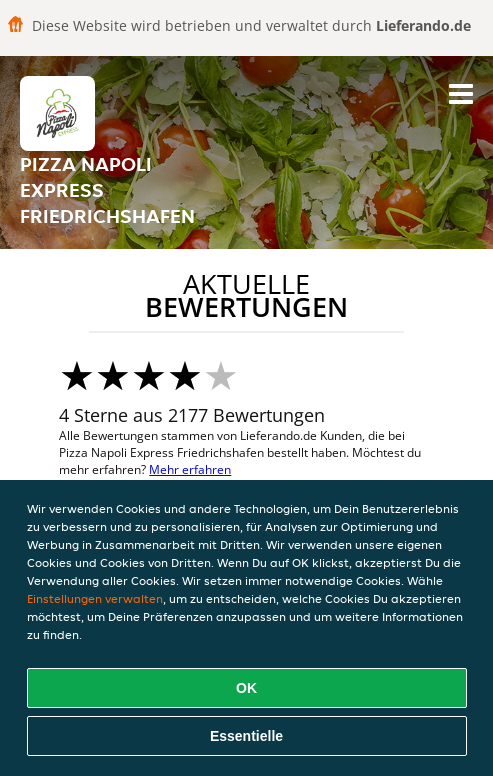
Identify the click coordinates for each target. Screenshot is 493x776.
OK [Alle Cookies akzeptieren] (246, 688)
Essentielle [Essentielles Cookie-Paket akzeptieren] (246, 736)
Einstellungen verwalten (95, 598)
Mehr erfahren (190, 469)
